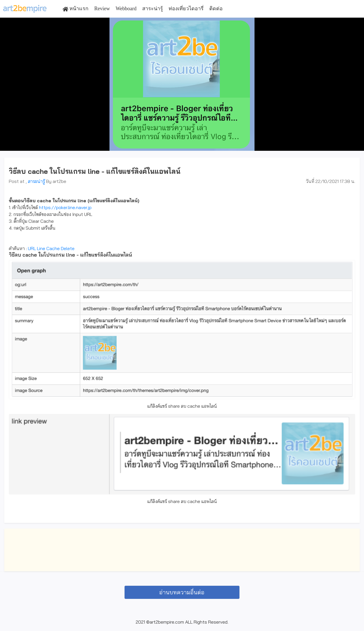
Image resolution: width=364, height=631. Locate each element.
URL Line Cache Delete (51, 248)
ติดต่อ (216, 9)
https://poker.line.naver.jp (65, 207)
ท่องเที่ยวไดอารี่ (186, 9)
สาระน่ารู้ (153, 9)
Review (102, 9)
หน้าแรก (76, 9)
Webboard (126, 9)
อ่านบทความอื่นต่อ (182, 592)
